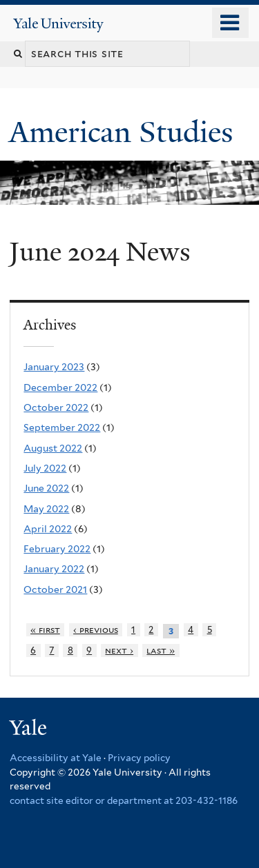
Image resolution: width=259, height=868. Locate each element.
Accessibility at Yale (56, 758)
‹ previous (96, 630)
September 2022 (62, 427)
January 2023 (54, 367)
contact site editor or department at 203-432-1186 (124, 800)
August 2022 (53, 448)
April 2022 (48, 529)
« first (45, 630)
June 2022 (46, 488)
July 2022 (45, 468)
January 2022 (54, 569)
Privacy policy (139, 758)
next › (119, 650)
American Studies (125, 132)
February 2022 (57, 549)
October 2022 (56, 407)
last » (161, 650)
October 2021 (55, 589)
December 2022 (60, 387)
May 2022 (46, 509)
